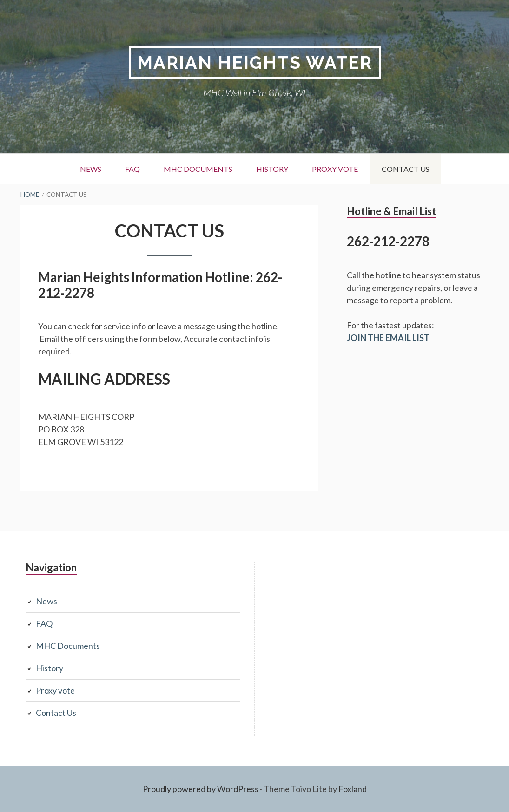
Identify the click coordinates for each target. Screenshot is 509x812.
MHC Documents (198, 169)
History (272, 169)
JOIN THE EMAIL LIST (388, 338)
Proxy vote (335, 169)
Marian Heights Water (255, 62)
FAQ (132, 169)
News (91, 169)
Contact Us (406, 169)
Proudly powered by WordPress (201, 789)
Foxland (353, 789)
